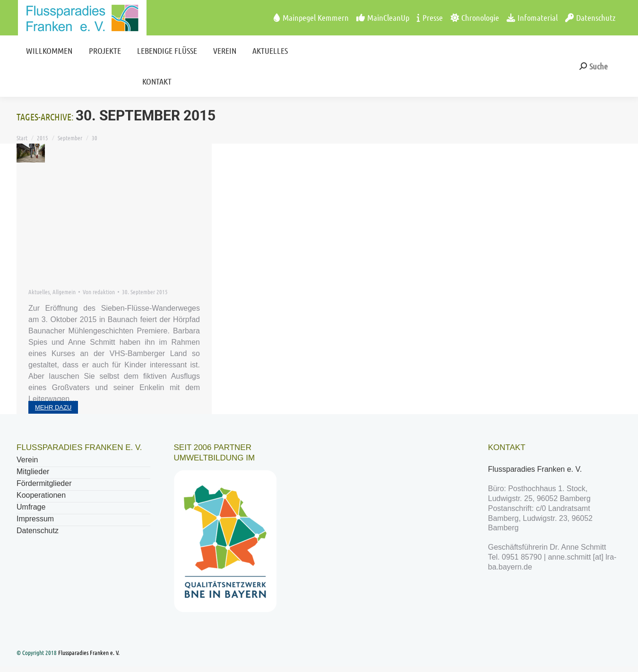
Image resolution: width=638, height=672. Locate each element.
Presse (430, 17)
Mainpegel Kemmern (311, 17)
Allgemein (64, 292)
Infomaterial (532, 17)
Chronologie (475, 17)
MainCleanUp (383, 17)
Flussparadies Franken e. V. (536, 469)
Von (99, 292)
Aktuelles (39, 292)
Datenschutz (590, 17)
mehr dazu (53, 407)
